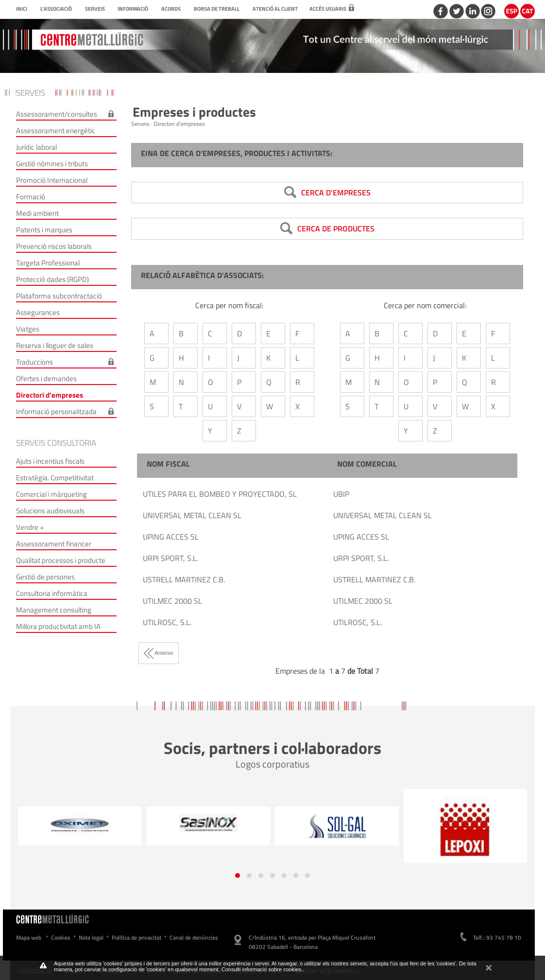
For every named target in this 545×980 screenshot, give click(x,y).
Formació (31, 197)
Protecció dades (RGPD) (52, 279)
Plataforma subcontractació (59, 296)
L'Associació (56, 9)
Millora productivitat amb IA (58, 626)
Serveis (95, 9)
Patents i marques (44, 230)
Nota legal (91, 937)
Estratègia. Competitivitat (55, 478)
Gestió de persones (45, 577)
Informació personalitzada (56, 411)
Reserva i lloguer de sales (55, 345)
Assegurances (38, 312)
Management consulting (54, 610)
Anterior (159, 653)
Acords (171, 9)
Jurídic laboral (36, 147)
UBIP (341, 494)
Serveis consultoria (56, 443)
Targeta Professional (48, 263)
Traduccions (34, 362)
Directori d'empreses (50, 395)
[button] (238, 875)
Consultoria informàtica (52, 593)
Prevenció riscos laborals (54, 246)
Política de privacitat (136, 937)
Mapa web (29, 937)
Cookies (61, 937)
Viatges (28, 329)
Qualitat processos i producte (61, 560)
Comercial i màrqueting (51, 494)
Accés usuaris (332, 9)
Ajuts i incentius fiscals (50, 461)
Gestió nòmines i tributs (52, 164)
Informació (133, 9)
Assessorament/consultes (57, 114)
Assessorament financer (54, 544)
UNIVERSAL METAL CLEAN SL (192, 515)
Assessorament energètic (56, 131)
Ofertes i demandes (46, 378)
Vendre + (30, 527)
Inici (22, 9)
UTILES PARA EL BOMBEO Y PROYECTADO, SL (220, 494)
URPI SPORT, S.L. (170, 558)
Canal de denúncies (194, 937)
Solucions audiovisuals (50, 511)
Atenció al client (275, 9)
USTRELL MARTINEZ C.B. (184, 579)
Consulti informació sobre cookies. (262, 969)
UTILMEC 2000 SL (172, 601)
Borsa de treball (217, 9)
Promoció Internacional (52, 180)
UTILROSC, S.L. (167, 622)
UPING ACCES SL (171, 537)
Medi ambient (37, 213)
